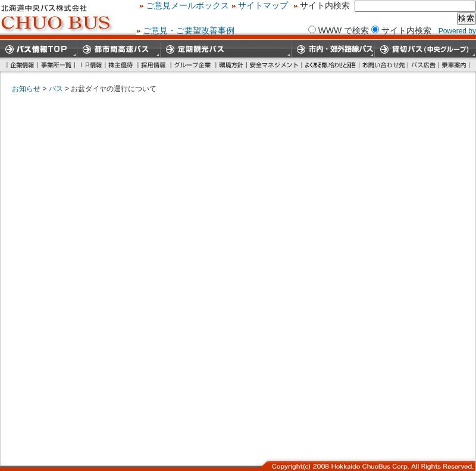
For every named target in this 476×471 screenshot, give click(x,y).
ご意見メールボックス (309, 5)
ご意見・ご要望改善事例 (189, 30)
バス (56, 89)
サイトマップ (384, 5)
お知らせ (26, 89)
